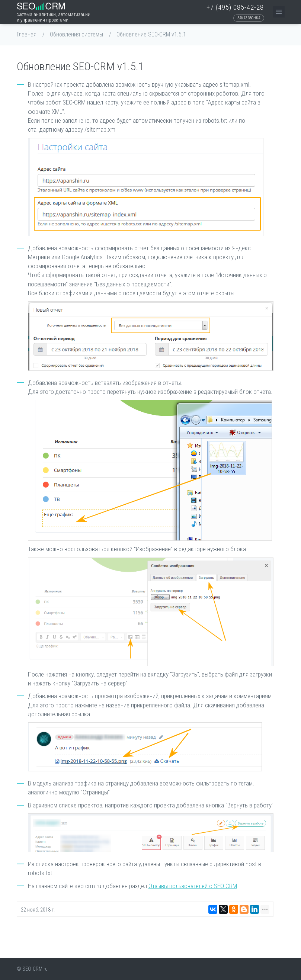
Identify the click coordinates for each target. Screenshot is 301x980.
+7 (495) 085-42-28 (235, 7)
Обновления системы (76, 34)
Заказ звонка (249, 18)
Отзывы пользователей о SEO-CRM (193, 886)
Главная (27, 34)
